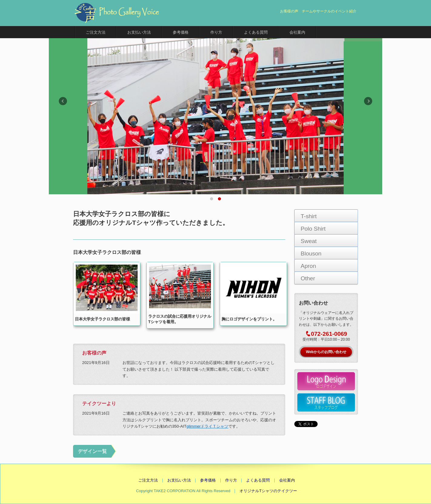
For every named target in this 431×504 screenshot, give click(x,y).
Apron (308, 266)
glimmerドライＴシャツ (207, 426)
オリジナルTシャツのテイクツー (268, 491)
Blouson (311, 254)
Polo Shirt (313, 229)
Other (308, 278)
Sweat (309, 241)
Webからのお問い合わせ (326, 352)
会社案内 (297, 32)
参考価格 (181, 32)
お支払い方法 (139, 32)
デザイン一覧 (92, 451)
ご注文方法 (96, 32)
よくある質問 (256, 32)
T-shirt (309, 216)
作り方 (216, 32)
